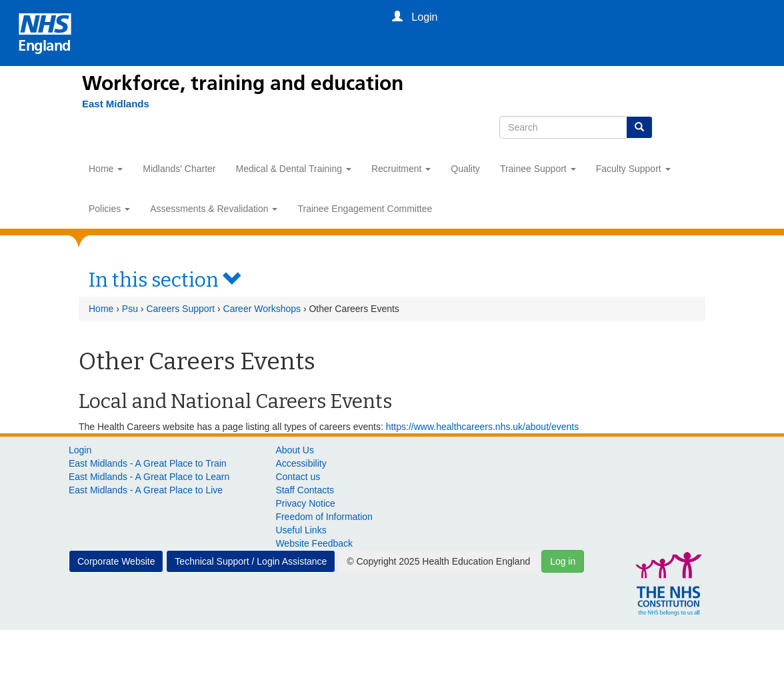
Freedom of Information (324, 517)
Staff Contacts (305, 490)
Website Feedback (314, 543)
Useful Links (301, 530)
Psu (130, 309)
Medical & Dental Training (294, 169)
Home (106, 169)
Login (80, 450)
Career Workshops (262, 309)
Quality (465, 169)
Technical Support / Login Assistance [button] (251, 561)
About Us (295, 450)
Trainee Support (538, 169)
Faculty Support (633, 169)
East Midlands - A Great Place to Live (146, 490)
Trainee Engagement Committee (365, 209)
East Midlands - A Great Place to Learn (149, 477)
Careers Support (180, 309)
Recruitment (401, 169)
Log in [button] (563, 561)
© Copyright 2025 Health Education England (438, 561)
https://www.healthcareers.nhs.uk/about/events (483, 427)
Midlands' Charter (179, 169)
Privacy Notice (305, 503)
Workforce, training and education (243, 83)
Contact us (298, 477)
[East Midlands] (109, 104)
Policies (109, 209)
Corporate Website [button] (116, 561)
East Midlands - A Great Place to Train (148, 463)
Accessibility (301, 463)
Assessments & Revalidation (214, 209)
